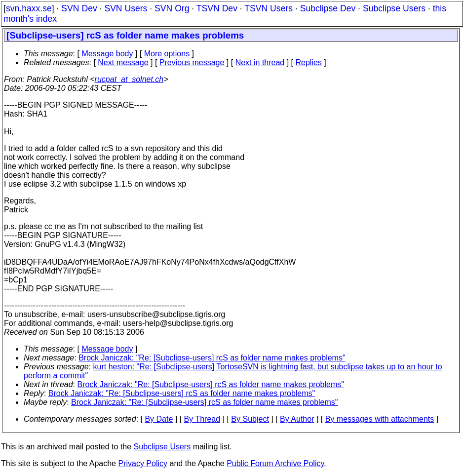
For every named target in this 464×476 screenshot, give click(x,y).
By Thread (202, 419)
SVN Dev (79, 8)
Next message (123, 62)
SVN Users (126, 8)
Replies (309, 62)
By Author (297, 419)
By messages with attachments (380, 419)
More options (167, 54)
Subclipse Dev (328, 8)
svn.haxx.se (29, 8)
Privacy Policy (143, 463)
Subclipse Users (394, 8)
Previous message (192, 62)
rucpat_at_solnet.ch (129, 79)
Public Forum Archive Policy (275, 463)
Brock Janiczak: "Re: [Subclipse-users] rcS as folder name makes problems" (212, 358)
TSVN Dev (217, 8)
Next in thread (260, 62)
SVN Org (172, 8)
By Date (159, 419)
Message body (107, 54)
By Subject (250, 419)
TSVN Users (269, 8)
